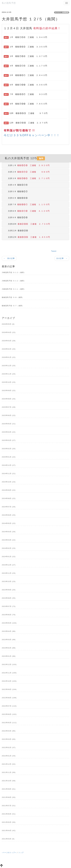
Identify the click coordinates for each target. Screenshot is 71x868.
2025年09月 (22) (9, 391)
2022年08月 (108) (9, 698)
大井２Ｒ (27, 172)
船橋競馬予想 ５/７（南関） (13, 306)
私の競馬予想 (9, 3)
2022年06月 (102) (9, 714)
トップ (21, 853)
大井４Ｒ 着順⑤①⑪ (16, 185)
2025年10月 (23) (9, 382)
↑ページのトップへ (9, 853)
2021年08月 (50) (9, 797)
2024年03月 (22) (9, 540)
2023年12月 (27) (9, 565)
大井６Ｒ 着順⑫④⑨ (16, 198)
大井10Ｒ (27, 224)
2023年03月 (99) (9, 640)
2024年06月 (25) (9, 515)
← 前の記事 (9, 258)
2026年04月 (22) (9, 332)
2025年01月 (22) (9, 457)
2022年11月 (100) (9, 673)
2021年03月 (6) (8, 839)
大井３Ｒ (27, 178)
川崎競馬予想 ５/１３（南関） (14, 272)
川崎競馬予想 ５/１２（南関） (14, 281)
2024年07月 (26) (9, 507)
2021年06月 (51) (9, 814)
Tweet (54, 251)
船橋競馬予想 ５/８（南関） (13, 297)
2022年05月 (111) (9, 723)
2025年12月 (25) (9, 366)
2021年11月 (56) (9, 772)
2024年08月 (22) (9, 498)
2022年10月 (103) (9, 681)
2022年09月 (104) (9, 689)
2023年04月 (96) (9, 631)
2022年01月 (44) (9, 756)
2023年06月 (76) (9, 615)
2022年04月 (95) (9, 731)
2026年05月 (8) (8, 324)
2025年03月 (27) (9, 440)
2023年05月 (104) (9, 623)
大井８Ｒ (27, 211)
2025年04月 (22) (9, 432)
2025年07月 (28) (9, 407)
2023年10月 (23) (9, 581)
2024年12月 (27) (9, 465)
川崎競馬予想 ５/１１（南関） (14, 289)
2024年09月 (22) (9, 490)
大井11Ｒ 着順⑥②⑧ (16, 231)
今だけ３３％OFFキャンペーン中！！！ (32, 135)
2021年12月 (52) (9, 764)
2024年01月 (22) (9, 557)
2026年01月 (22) (9, 357)
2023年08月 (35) (9, 598)
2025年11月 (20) (9, 374)
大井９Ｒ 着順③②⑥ (16, 217)
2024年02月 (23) (9, 548)
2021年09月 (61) (9, 789)
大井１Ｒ (27, 165)
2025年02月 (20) (9, 449)
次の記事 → (62, 258)
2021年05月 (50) (9, 822)
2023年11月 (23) (9, 573)
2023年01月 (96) (9, 656)
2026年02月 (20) (9, 349)
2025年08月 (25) (9, 399)
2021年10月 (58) (9, 781)
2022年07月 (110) (9, 706)
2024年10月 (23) (9, 482)
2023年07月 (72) (9, 606)
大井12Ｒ (27, 237)
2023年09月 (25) (9, 590)
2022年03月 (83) (9, 739)
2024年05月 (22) (9, 523)
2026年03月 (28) (9, 341)
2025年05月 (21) (9, 424)
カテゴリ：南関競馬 (62, 12)
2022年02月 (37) (9, 747)
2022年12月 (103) (9, 664)
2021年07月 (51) (9, 806)
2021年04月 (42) (9, 831)
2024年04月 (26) (9, 532)
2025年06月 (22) (9, 415)
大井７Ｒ (27, 204)
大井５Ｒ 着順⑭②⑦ (16, 191)
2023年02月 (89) (9, 648)
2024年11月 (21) (9, 474)
